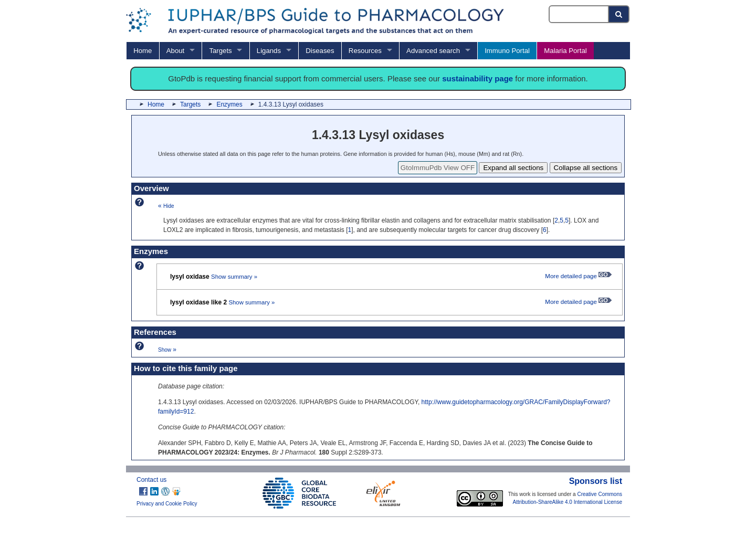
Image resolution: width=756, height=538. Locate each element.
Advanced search (433, 51)
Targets (220, 51)
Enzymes (229, 104)
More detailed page (578, 276)
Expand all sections (513, 168)
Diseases (320, 51)
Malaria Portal (565, 51)
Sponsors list (596, 481)
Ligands (269, 51)
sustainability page (477, 78)
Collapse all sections (586, 168)
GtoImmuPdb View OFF (438, 168)
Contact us (151, 480)
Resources (365, 51)
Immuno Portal (507, 51)
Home (143, 51)
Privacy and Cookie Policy (167, 504)
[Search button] (619, 14)
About (175, 51)
